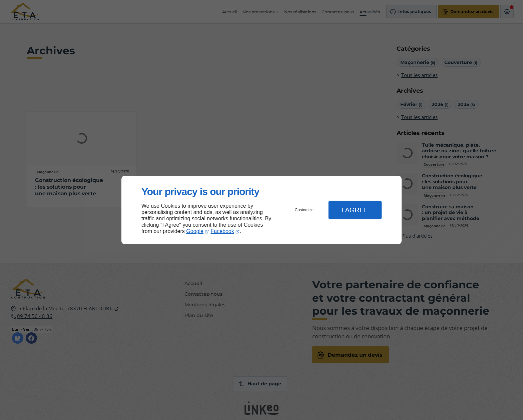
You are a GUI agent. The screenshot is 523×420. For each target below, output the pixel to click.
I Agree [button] (355, 210)
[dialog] (261, 210)
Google (195, 231)
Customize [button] (304, 210)
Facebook (222, 231)
